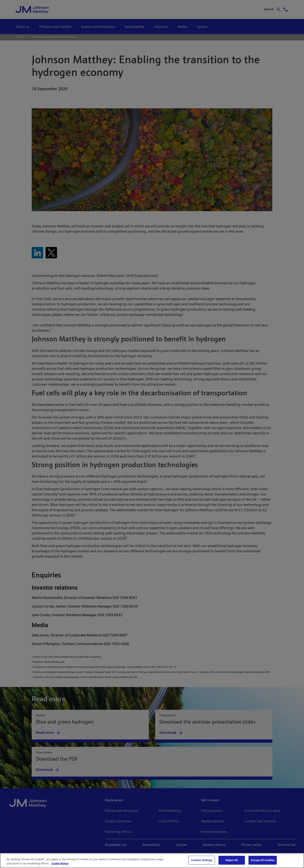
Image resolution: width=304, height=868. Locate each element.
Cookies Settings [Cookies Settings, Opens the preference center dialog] (202, 860)
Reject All (232, 860)
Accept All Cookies (263, 860)
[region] (152, 861)
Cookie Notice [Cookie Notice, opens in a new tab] (60, 863)
